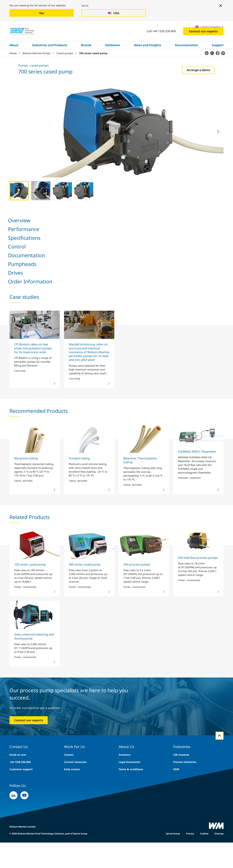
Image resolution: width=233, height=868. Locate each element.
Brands (86, 57)
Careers (146, 28)
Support (218, 57)
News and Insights (148, 57)
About (14, 57)
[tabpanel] (116, 331)
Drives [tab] (139, 233)
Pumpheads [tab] (121, 233)
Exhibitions (164, 28)
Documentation (186, 57)
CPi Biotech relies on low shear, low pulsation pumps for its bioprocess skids (33, 487)
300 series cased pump (85, 703)
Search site (124, 28)
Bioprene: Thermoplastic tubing (140, 599)
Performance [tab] (34, 233)
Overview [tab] (14, 233)
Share (138, 418)
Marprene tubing (26, 597)
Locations (183, 28)
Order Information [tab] (161, 233)
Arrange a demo (198, 82)
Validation (113, 57)
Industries (26, 28)
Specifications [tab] (57, 233)
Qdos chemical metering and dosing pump (34, 775)
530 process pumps (137, 703)
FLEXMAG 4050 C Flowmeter (197, 590)
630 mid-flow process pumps (198, 696)
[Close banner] (221, 6)
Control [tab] (77, 233)
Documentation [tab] (98, 233)
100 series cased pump (30, 703)
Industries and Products (50, 57)
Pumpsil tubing (79, 597)
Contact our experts (203, 43)
